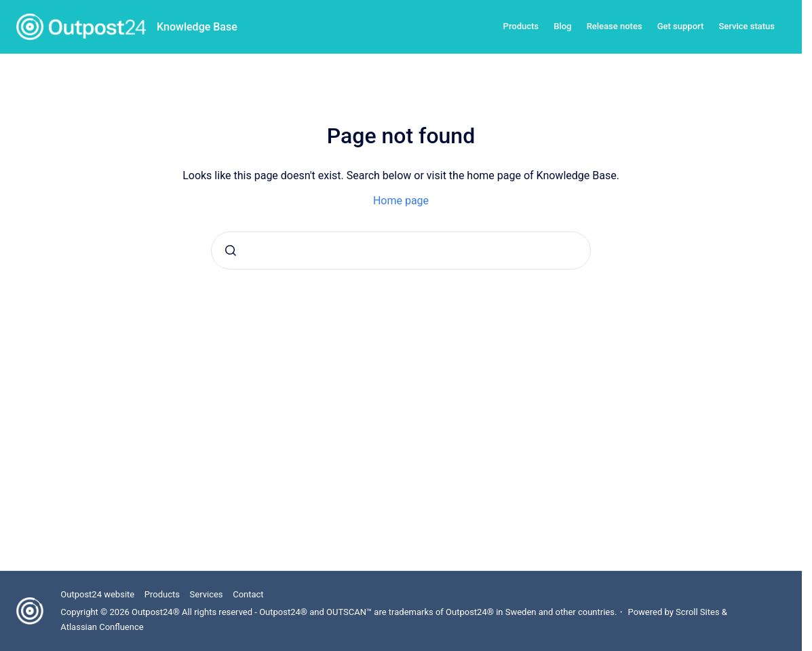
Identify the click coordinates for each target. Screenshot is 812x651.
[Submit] (231, 250)
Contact (248, 594)
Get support (681, 26)
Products (521, 26)
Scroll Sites (698, 612)
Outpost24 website (97, 594)
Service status (747, 26)
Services (207, 594)
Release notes (615, 26)
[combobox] (401, 250)
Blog (562, 26)
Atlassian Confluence (102, 627)
